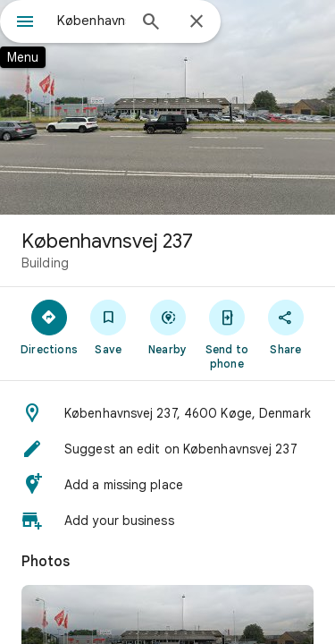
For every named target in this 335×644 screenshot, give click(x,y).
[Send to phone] (227, 334)
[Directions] (49, 326)
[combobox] (92, 21)
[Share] (286, 326)
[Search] (151, 23)
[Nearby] (167, 326)
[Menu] (25, 23)
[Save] (108, 326)
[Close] (197, 22)
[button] (167, 413)
